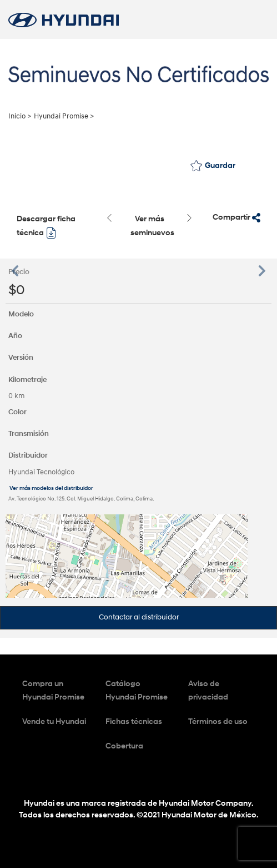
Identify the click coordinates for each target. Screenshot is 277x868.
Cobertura (124, 746)
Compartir (236, 217)
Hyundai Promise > (64, 116)
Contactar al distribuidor (139, 617)
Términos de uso (218, 721)
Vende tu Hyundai (54, 721)
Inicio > (20, 116)
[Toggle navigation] (253, 19)
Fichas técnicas (134, 721)
